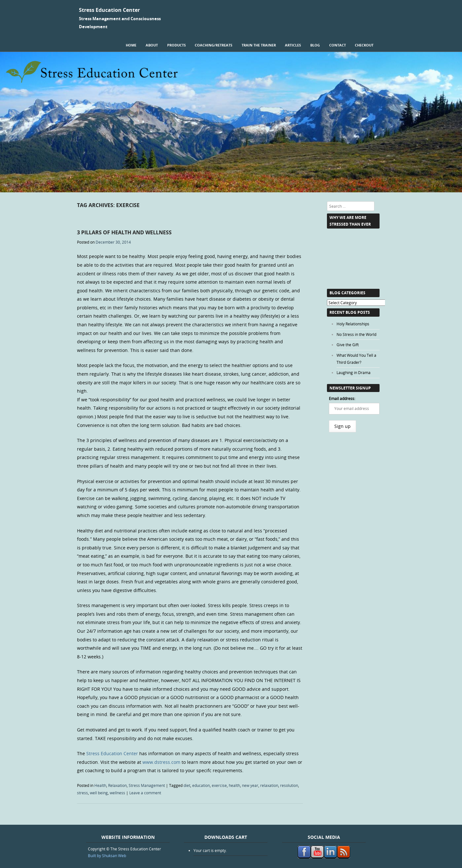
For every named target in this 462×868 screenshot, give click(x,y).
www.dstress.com (161, 762)
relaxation (269, 785)
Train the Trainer (259, 45)
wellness (117, 793)
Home (131, 45)
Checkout (364, 45)
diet (187, 785)
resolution (289, 785)
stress (82, 793)
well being (99, 793)
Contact (338, 45)
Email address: (342, 398)
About (152, 45)
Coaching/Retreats (214, 45)
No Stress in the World (356, 334)
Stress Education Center (109, 10)
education (201, 785)
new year (250, 785)
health (234, 785)
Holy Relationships (353, 324)
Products (176, 45)
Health (100, 785)
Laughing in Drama (354, 372)
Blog (315, 45)
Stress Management (147, 785)
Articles (293, 45)
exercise (219, 785)
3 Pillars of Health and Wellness (124, 232)
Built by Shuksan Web (107, 855)
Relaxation (117, 785)
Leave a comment (145, 793)
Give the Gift (348, 345)
